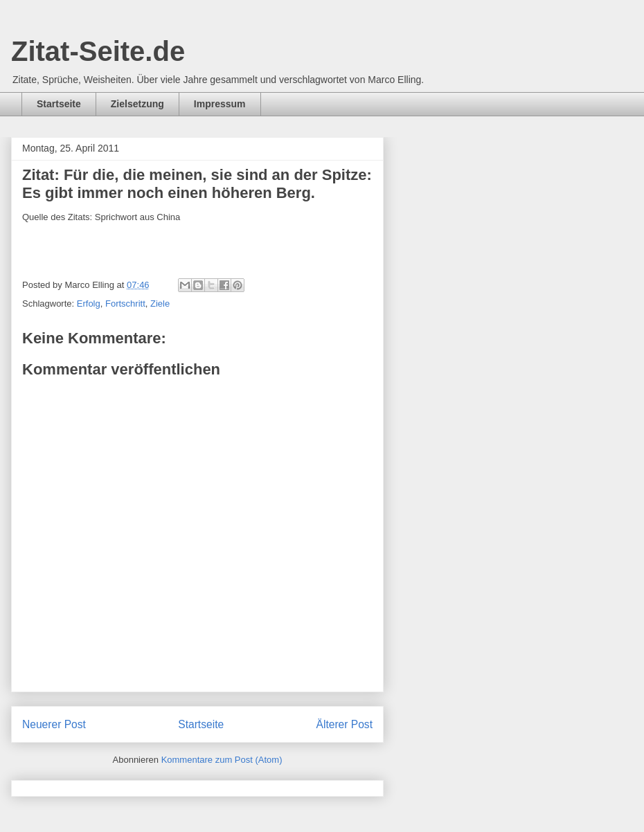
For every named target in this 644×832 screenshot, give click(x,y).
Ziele (160, 304)
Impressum (220, 104)
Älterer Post (345, 724)
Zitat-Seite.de (98, 51)
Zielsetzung (137, 104)
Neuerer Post (54, 724)
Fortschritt (125, 304)
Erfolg (89, 304)
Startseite (59, 104)
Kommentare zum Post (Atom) (222, 760)
